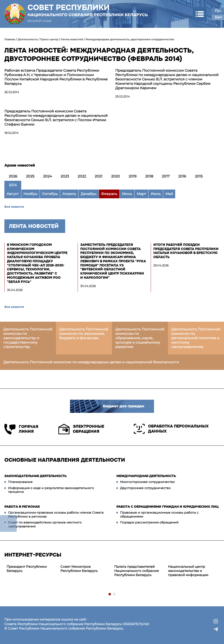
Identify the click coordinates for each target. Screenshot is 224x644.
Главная (10, 39)
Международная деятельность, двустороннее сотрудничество (130, 39)
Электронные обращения (81, 429)
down (8, 523)
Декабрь (89, 194)
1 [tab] (110, 594)
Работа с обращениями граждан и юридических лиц (167, 507)
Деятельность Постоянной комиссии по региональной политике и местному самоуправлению (196, 338)
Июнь (127, 194)
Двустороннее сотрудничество (145, 488)
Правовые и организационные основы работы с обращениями (159, 514)
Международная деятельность (146, 476)
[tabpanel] (31, 569)
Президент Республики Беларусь (27, 569)
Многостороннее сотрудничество (147, 482)
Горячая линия (21, 429)
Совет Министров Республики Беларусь (79, 569)
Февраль (109, 194)
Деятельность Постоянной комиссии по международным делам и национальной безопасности (91, 362)
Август (13, 194)
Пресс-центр (49, 39)
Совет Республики (88, 10)
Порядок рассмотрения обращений (149, 522)
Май (169, 194)
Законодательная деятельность (35, 476)
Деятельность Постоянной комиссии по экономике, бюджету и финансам (84, 334)
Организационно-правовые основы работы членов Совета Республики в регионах (56, 514)
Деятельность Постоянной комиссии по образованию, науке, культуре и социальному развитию (140, 338)
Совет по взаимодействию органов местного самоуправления (45, 524)
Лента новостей (72, 39)
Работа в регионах (22, 507)
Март (141, 194)
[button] (200, 14)
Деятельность (28, 39)
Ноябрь (30, 194)
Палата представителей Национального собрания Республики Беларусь (136, 571)
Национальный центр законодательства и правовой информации (188, 571)
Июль (156, 194)
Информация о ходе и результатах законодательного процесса (51, 490)
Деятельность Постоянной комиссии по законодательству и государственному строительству (28, 338)
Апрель (69, 194)
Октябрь (50, 194)
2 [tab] (115, 594)
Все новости (14, 207)
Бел (218, 17)
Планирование (20, 482)
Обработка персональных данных (171, 429)
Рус (218, 11)
